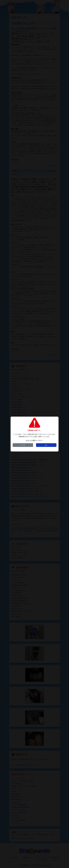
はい (46, 445)
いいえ (23, 445)
